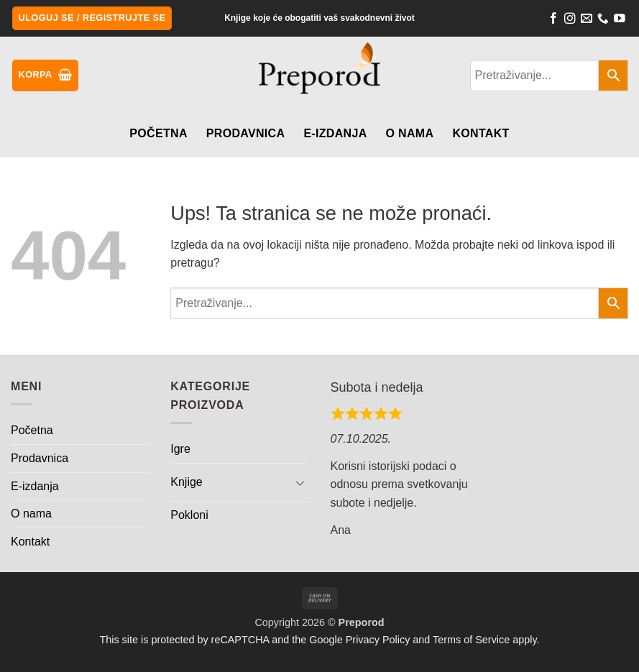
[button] (92, 18)
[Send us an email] (587, 20)
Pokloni (189, 515)
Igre (180, 449)
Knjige (186, 482)
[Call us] (603, 20)
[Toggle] (300, 482)
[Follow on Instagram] (570, 20)
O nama (410, 133)
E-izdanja (335, 133)
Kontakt (481, 133)
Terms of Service (471, 640)
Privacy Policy (378, 640)
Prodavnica (246, 133)
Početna (158, 133)
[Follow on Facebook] (553, 20)
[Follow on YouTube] (620, 20)
